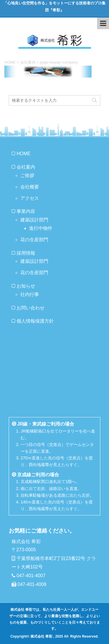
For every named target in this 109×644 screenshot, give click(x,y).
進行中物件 (41, 228)
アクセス (30, 198)
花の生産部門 (34, 240)
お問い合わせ (31, 308)
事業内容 (26, 211)
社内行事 (30, 294)
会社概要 (30, 187)
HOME (24, 154)
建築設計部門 (34, 220)
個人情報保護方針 (35, 321)
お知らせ (26, 286)
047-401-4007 (31, 576)
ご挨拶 (27, 175)
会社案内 (26, 167)
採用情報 (26, 253)
